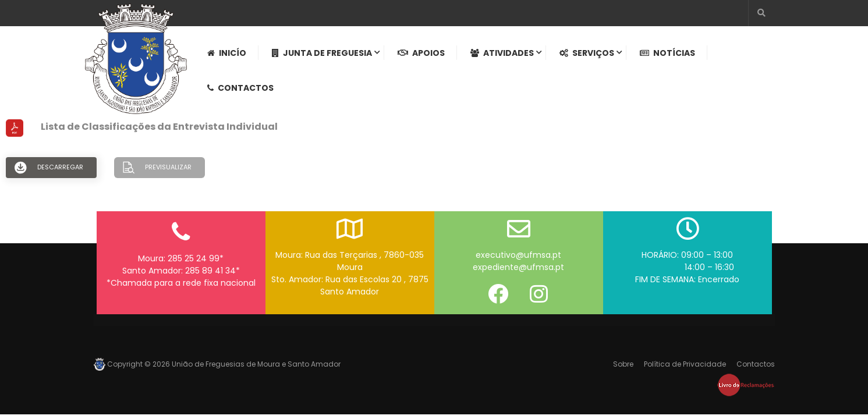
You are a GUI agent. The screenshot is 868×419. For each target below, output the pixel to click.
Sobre (623, 364)
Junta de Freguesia (322, 53)
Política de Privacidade (685, 364)
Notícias (667, 53)
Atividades (502, 53)
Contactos (240, 88)
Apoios (421, 53)
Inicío (227, 53)
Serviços (587, 53)
